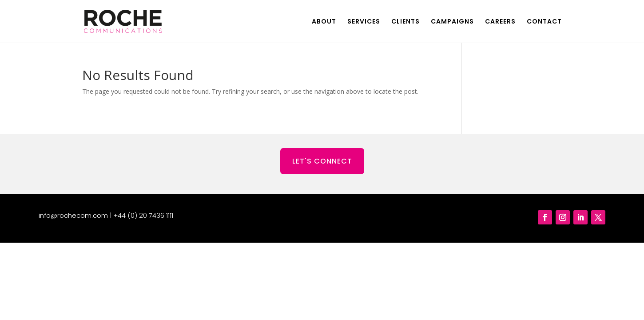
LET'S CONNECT (322, 161)
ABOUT (324, 22)
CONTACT (544, 22)
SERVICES (364, 22)
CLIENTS (405, 22)
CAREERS (500, 22)
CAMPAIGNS (452, 22)
